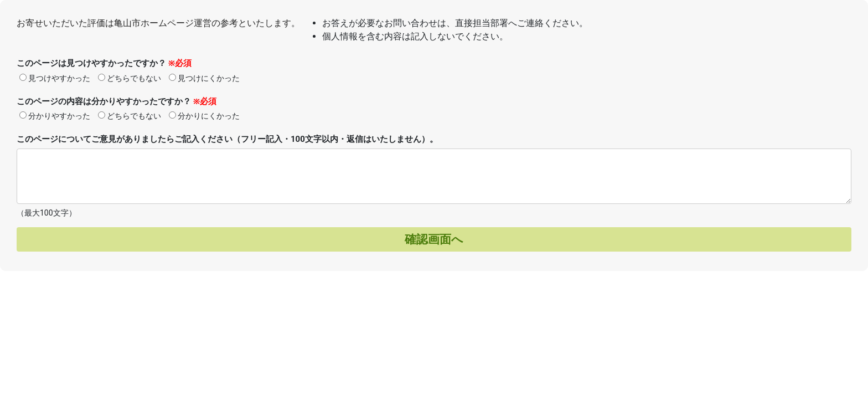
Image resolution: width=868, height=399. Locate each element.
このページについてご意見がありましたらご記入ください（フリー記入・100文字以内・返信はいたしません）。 (227, 139)
